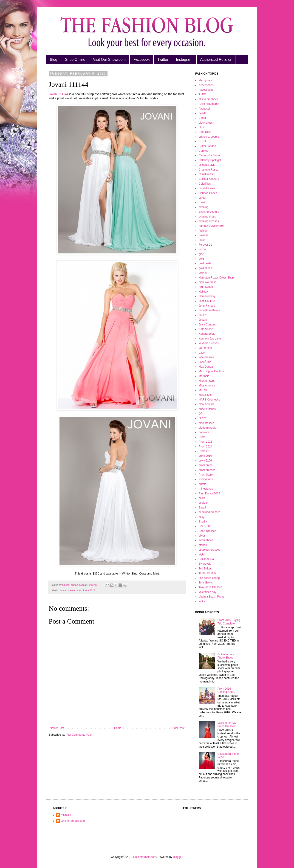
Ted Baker (205, 569)
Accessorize (206, 90)
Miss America (207, 386)
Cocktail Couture (209, 179)
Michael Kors (207, 381)
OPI (201, 414)
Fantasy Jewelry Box (211, 226)
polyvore (204, 432)
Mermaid (204, 376)
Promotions (206, 479)
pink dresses (206, 423)
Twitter (163, 60)
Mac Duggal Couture (211, 371)
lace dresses (206, 357)
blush (202, 127)
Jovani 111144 (59, 94)
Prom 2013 (89, 590)
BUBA (202, 141)
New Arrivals (75, 590)
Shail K (203, 522)
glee (201, 254)
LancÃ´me (205, 362)
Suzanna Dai (207, 559)
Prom (202, 437)
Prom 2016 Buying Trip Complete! (229, 622)
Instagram (184, 60)
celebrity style (207, 165)
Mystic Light (206, 395)
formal (202, 249)
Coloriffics (205, 184)
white (202, 601)
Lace (202, 353)
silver (202, 536)
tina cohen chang (209, 578)
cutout (202, 198)
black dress (206, 123)
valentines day (208, 592)
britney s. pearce (209, 137)
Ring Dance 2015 (209, 494)
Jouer (202, 315)
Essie (202, 202)
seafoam (204, 503)
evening (204, 207)
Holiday (203, 292)
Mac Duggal (206, 367)
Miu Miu (204, 390)
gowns (203, 273)
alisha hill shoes (208, 99)
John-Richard (207, 306)
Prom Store (206, 475)
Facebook (141, 60)
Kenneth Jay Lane (210, 339)
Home (118, 728)
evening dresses (209, 221)
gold (201, 259)
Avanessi (204, 109)
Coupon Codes (208, 193)
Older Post (178, 728)
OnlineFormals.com (73, 821)
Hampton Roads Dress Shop (216, 278)
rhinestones (206, 489)
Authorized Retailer (216, 60)
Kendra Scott (207, 334)
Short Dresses (207, 531)
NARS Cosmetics (209, 400)
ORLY (202, 418)
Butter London (207, 146)
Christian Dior (207, 174)
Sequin (203, 508)
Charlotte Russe (209, 170)
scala (202, 498)
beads (202, 113)
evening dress (207, 217)
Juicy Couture (207, 325)
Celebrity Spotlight (210, 160)
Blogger (178, 857)
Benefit (203, 118)
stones (203, 545)
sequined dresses (209, 512)
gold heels (205, 263)
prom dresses (207, 470)
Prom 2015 (205, 451)
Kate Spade (206, 329)
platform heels (207, 428)
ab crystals (205, 80)
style (202, 554)
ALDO (202, 94)
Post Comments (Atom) (80, 735)
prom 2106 (205, 461)
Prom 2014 (205, 447)
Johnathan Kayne (209, 310)
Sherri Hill (205, 526)
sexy (202, 517)
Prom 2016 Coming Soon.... (227, 690)
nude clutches (207, 409)
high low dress (208, 282)
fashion (203, 231)
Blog (54, 60)
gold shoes (205, 268)
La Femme (205, 348)
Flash (202, 240)
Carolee (204, 151)
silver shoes (206, 540)
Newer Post (57, 728)
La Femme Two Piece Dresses (227, 724)
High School (206, 287)
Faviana (204, 235)
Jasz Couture (207, 301)
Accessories (206, 85)
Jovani (63, 590)
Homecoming (207, 296)
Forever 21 (205, 245)
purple (202, 484)
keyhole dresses (209, 343)
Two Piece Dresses (211, 587)
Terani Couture (208, 573)
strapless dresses (209, 550)
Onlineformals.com (145, 857)
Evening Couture (209, 212)
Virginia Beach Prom (211, 597)
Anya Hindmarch (209, 104)
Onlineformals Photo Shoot (226, 656)
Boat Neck (205, 132)
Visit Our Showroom (109, 60)
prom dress (206, 465)
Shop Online (75, 60)
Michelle (66, 815)
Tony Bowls (206, 583)
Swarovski (205, 564)
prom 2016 (205, 456)
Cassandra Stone (209, 155)
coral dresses (207, 188)
